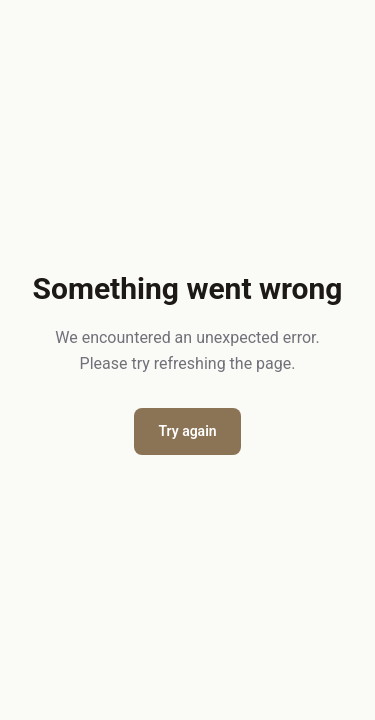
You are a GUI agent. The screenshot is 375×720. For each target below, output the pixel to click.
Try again (187, 431)
